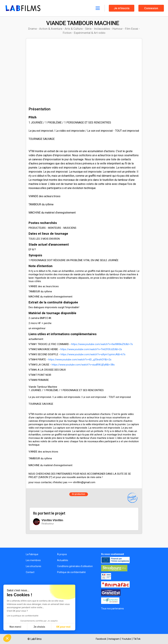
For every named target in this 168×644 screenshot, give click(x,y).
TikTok (137, 639)
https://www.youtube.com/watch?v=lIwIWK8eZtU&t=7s (102, 344)
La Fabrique (32, 554)
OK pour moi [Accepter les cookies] (63, 627)
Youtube (126, 639)
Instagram (114, 639)
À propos (62, 554)
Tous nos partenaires (112, 609)
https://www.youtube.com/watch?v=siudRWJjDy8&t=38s (83, 365)
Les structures (34, 566)
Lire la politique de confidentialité (23, 616)
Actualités (63, 560)
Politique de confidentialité (71, 572)
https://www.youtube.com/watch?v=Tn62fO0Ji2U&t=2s (91, 349)
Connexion (151, 8)
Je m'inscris (122, 8)
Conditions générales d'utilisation (75, 566)
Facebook (101, 639)
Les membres (33, 560)
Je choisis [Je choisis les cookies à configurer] (39, 627)
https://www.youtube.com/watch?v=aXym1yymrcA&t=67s (93, 354)
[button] (7, 638)
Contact (30, 572)
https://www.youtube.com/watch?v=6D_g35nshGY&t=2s (80, 360)
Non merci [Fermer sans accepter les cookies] (15, 627)
